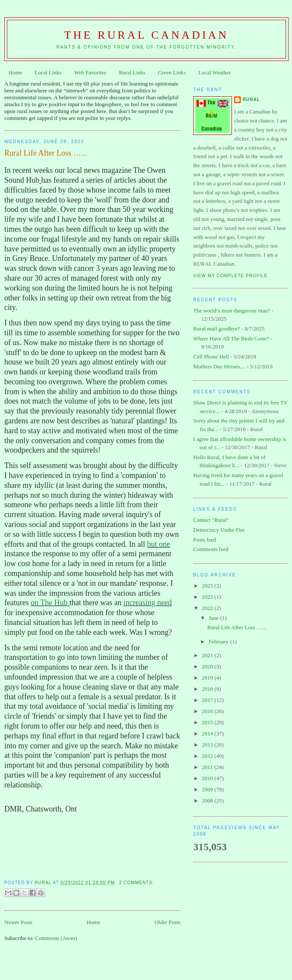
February (219, 642)
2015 (208, 722)
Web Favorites (90, 72)
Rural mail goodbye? (217, 329)
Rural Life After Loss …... (46, 153)
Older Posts (167, 922)
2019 (208, 678)
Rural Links (132, 72)
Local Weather (215, 72)
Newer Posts (18, 922)
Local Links (48, 72)
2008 (208, 801)
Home (15, 72)
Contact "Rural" (211, 520)
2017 (208, 700)
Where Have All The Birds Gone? (231, 338)
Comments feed (211, 549)
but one (159, 544)
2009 (208, 789)
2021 (208, 655)
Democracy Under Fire (219, 530)
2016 (208, 711)
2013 (208, 745)
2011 (208, 767)
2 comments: (136, 883)
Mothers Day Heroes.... (219, 366)
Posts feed (205, 540)
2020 (208, 666)
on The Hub (50, 603)
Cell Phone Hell (211, 357)
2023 (208, 597)
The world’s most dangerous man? (232, 311)
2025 (208, 586)
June (214, 618)
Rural (251, 100)
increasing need (148, 603)
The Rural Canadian (147, 35)
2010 (208, 778)
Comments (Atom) (56, 938)
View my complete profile (230, 276)
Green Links (172, 72)
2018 (208, 689)
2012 (208, 756)
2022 (208, 608)
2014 (208, 733)
